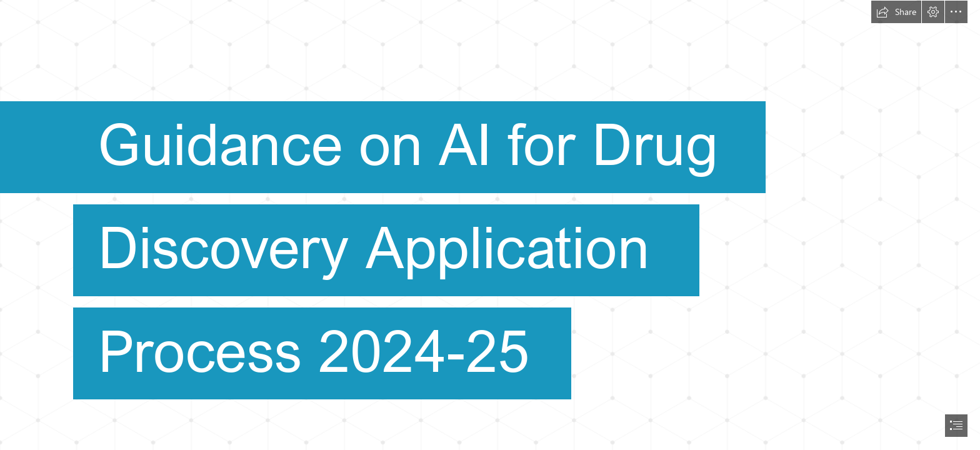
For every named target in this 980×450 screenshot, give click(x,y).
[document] (490, 225)
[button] (896, 12)
